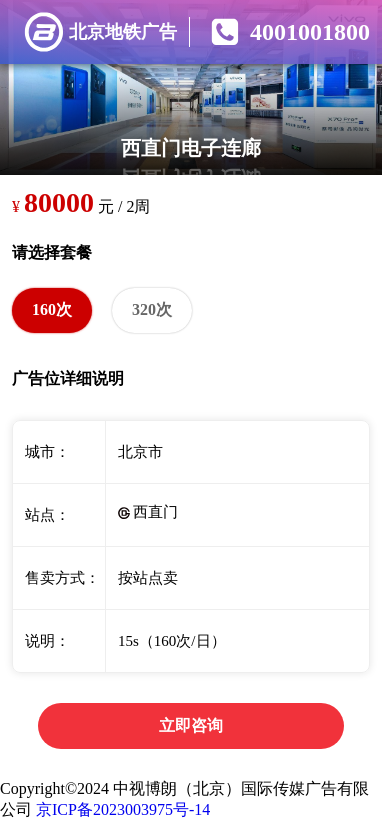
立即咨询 (191, 725)
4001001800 (310, 32)
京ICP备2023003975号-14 (123, 809)
